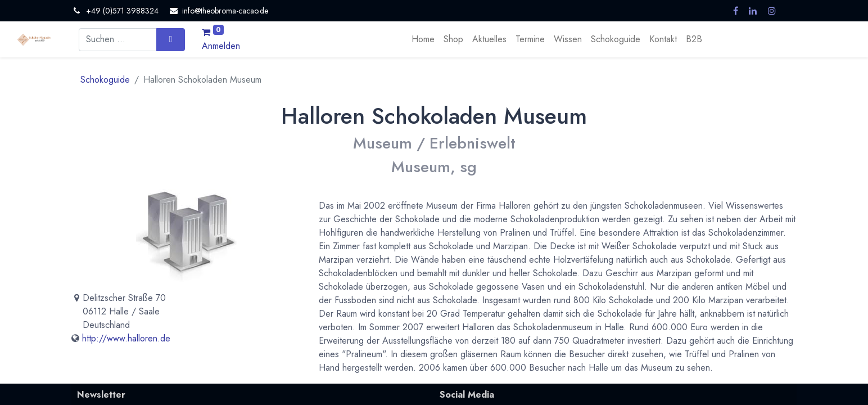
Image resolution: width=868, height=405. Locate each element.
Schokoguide (105, 80)
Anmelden (221, 46)
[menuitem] (423, 39)
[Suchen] (171, 39)
